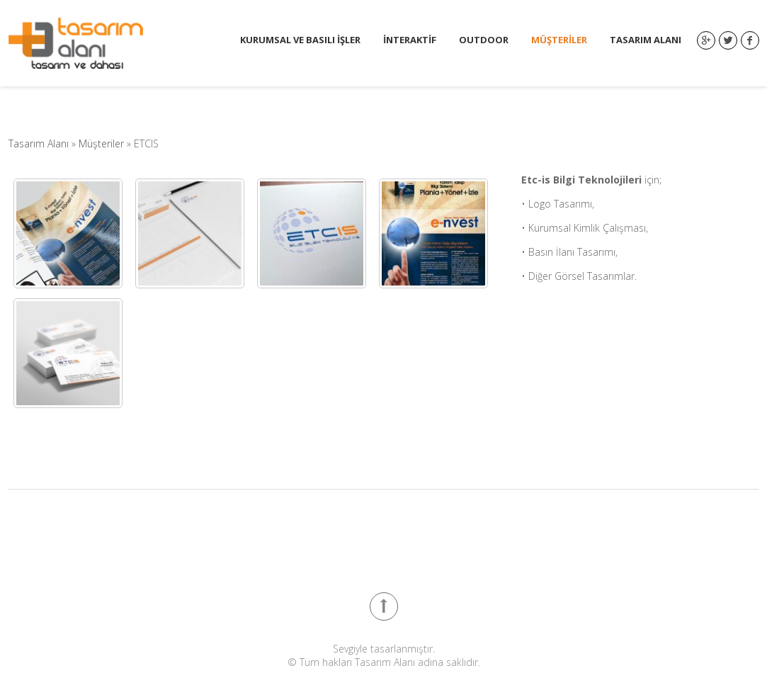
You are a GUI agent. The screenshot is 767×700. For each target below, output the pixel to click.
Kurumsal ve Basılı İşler (300, 40)
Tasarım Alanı (646, 40)
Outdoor (484, 40)
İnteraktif (410, 40)
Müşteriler (559, 40)
